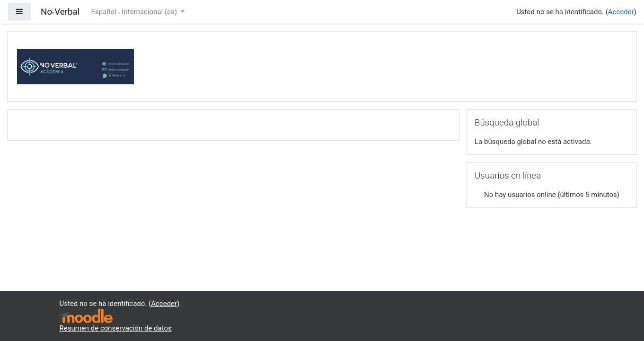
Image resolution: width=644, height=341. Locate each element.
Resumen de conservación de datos (116, 328)
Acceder (621, 12)
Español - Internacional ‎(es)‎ (135, 12)
